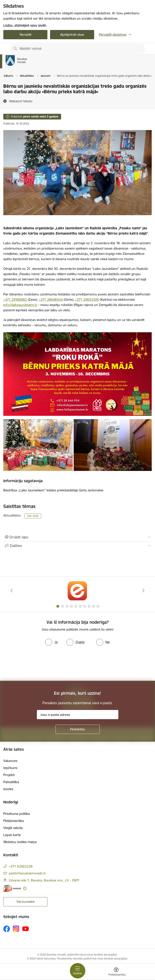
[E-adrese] (12, 888)
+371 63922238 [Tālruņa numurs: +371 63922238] (21, 866)
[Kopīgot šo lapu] (77, 546)
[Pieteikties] (78, 729)
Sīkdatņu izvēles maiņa (20, 842)
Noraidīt (25, 35)
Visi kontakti (25, 902)
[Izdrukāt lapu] (77, 537)
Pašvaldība (11, 782)
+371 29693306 (87, 300)
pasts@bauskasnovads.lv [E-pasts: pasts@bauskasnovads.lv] (27, 873)
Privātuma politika (17, 814)
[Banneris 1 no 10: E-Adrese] (77, 591)
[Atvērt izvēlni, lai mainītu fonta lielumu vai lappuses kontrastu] (116, 972)
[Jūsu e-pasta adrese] (78, 715)
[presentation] (37, 664)
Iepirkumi (10, 768)
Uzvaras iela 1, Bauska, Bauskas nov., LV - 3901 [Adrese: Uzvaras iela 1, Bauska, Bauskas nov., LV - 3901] (44, 880)
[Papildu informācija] (25, 888)
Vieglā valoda (13, 828)
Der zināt (33, 516)
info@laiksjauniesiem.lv (20, 305)
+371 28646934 (51, 300)
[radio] (51, 642)
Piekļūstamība (14, 821)
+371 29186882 (15, 300)
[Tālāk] (143, 590)
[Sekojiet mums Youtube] (26, 929)
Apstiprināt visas (72, 35)
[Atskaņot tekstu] (21, 101)
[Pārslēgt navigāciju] (78, 971)
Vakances (10, 761)
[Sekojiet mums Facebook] (7, 929)
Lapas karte (12, 835)
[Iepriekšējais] (12, 590)
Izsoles (8, 789)
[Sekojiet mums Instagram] (16, 929)
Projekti (9, 775)
